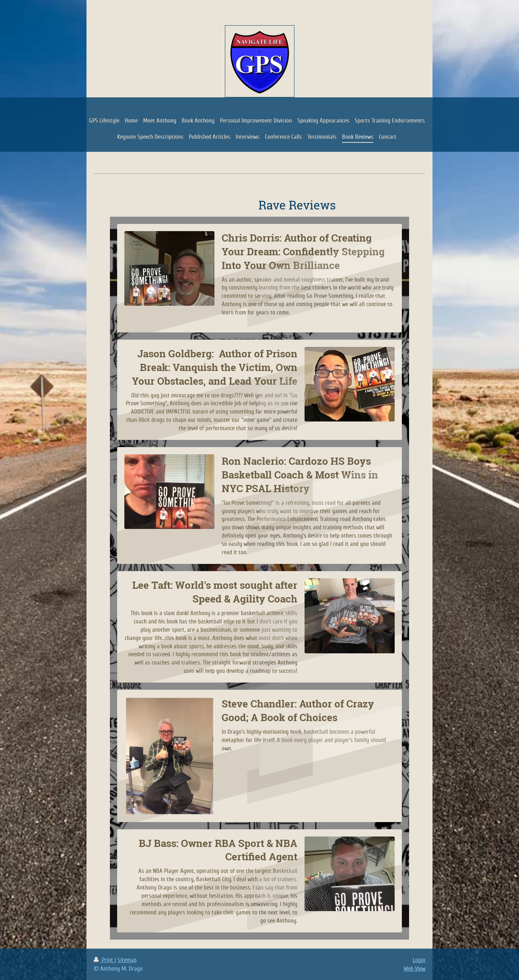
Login (419, 960)
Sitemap (127, 960)
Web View (414, 969)
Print (104, 960)
